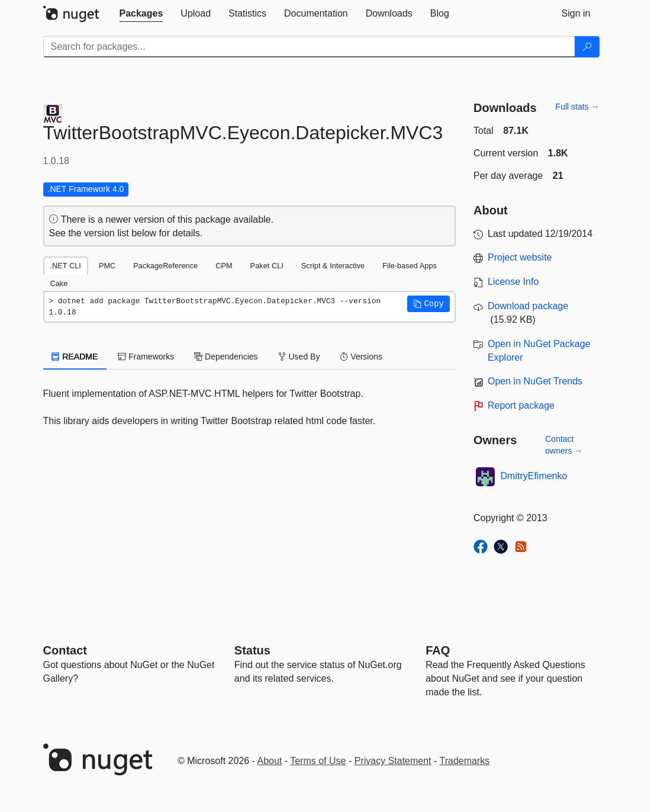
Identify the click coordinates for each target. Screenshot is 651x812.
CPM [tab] (224, 266)
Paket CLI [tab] (267, 266)
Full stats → (578, 107)
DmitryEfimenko (534, 476)
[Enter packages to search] (309, 47)
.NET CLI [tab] (66, 266)
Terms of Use (318, 761)
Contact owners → (564, 445)
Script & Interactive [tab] (333, 266)
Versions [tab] (361, 357)
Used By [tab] (299, 357)
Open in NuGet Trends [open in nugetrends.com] (535, 381)
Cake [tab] (59, 283)
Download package (528, 306)
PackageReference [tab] (165, 266)
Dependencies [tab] (226, 357)
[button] (428, 304)
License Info (513, 282)
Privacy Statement (393, 761)
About (270, 761)
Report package (521, 405)
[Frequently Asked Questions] (438, 650)
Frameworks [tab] (146, 357)
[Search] (587, 47)
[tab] (141, 14)
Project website (520, 257)
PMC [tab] (107, 266)
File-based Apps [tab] (410, 266)
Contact (65, 650)
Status (252, 650)
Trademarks (465, 761)
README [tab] (75, 357)
